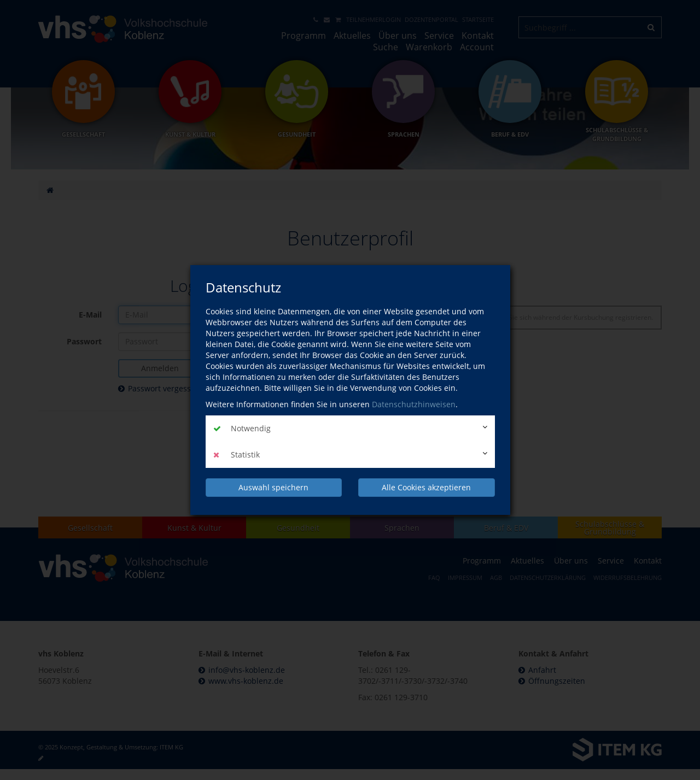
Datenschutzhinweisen (414, 404)
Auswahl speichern (273, 487)
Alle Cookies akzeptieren (426, 487)
